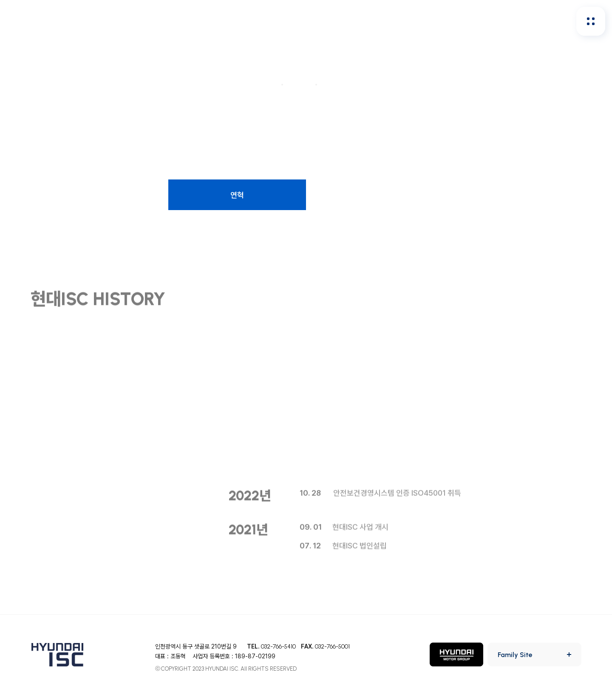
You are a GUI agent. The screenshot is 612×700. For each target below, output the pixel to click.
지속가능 (445, 21)
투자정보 (323, 21)
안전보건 (218, 21)
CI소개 (375, 195)
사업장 (513, 195)
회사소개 (167, 21)
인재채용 (271, 21)
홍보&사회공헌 (384, 21)
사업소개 (99, 195)
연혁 (237, 195)
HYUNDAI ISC (36, 21)
